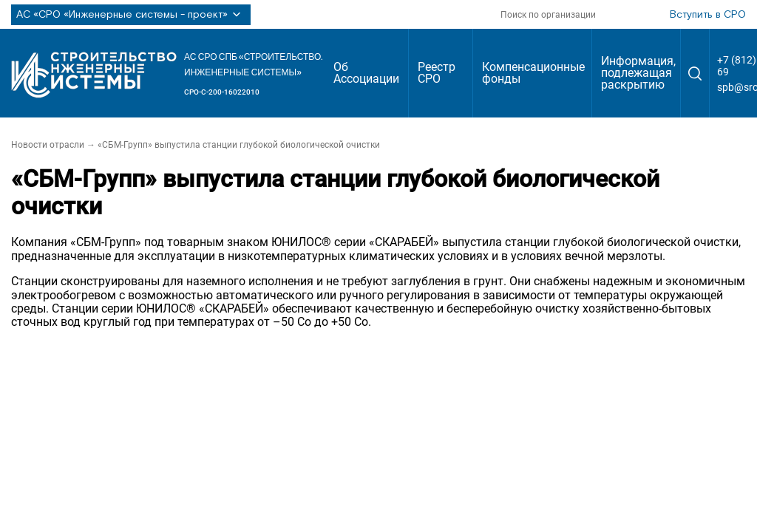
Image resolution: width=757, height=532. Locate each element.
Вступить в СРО (708, 15)
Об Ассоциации (366, 73)
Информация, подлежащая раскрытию (638, 73)
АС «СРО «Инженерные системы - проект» (131, 15)
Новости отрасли (48, 145)
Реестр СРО (437, 73)
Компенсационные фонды (533, 73)
